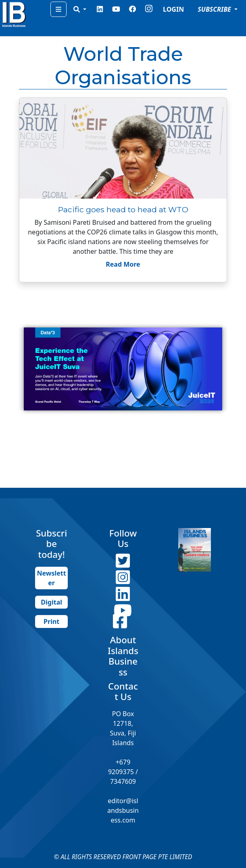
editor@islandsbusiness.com (123, 810)
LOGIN (173, 9)
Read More (123, 264)
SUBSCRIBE (215, 9)
